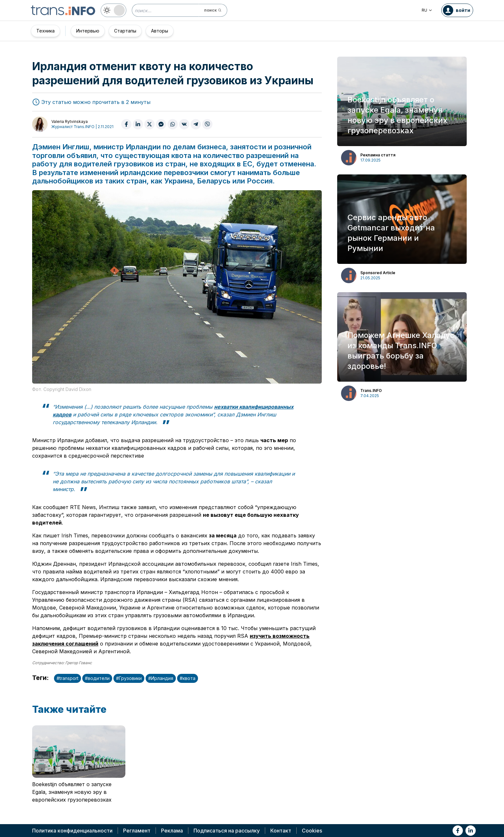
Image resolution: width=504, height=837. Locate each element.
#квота (188, 678)
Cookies (312, 831)
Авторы (160, 31)
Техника (45, 31)
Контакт (281, 831)
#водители (97, 678)
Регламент (137, 831)
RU (427, 10)
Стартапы (125, 31)
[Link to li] (471, 831)
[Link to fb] (458, 831)
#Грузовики (129, 678)
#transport (67, 678)
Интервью (88, 31)
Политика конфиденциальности (72, 831)
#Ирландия (161, 678)
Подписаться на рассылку (227, 831)
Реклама (172, 831)
